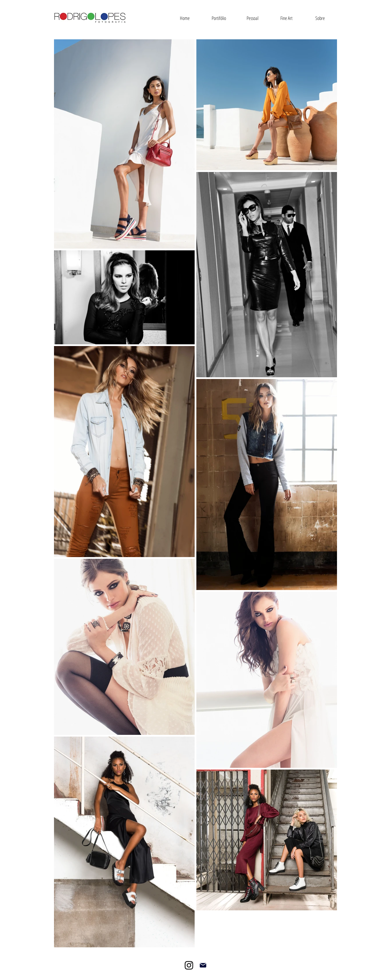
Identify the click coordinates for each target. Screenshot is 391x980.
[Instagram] (189, 965)
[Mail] (203, 965)
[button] (219, 18)
